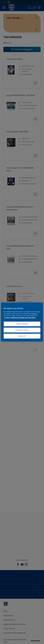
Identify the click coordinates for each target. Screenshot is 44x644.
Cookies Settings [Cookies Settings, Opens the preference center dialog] (22, 324)
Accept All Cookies (22, 330)
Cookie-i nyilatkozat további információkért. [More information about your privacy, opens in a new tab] (20, 318)
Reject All (22, 336)
